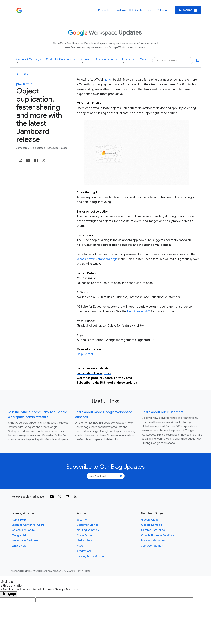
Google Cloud (150, 520)
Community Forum (23, 530)
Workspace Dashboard (26, 541)
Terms (88, 571)
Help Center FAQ (139, 311)
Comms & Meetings (28, 61)
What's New (19, 546)
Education (128, 61)
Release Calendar (157, 10)
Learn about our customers (162, 412)
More (143, 61)
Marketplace (84, 541)
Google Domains (151, 525)
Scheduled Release (57, 148)
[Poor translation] (12, 594)
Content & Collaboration (61, 61)
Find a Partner (85, 535)
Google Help (20, 535)
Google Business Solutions (158, 535)
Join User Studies (152, 546)
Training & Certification (91, 556)
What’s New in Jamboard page (97, 259)
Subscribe (188, 10)
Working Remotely (88, 530)
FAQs (80, 546)
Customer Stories (87, 525)
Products (104, 10)
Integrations (84, 551)
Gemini (86, 61)
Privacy (80, 571)
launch (108, 80)
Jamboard (22, 148)
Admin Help (19, 520)
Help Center (136, 10)
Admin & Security (106, 61)
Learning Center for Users (28, 525)
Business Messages (153, 541)
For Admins (119, 10)
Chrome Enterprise (153, 530)
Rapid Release (38, 148)
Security (82, 520)
